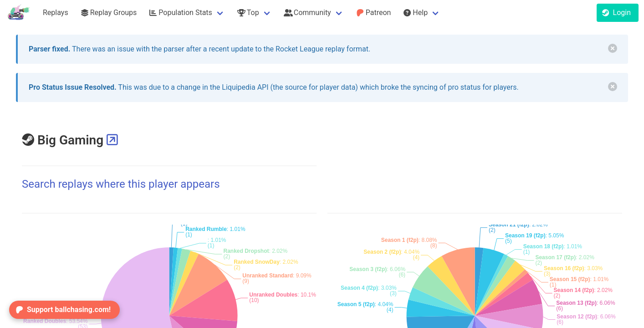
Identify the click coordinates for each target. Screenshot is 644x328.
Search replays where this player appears (121, 184)
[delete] (613, 48)
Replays (56, 13)
